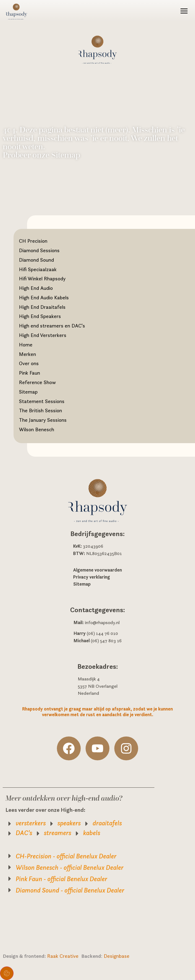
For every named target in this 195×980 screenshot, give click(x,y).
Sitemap (28, 392)
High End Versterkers (43, 335)
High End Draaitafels (42, 307)
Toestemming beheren (7, 973)
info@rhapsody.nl (102, 622)
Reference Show (37, 382)
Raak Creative (64, 956)
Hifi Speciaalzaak (38, 269)
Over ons (29, 363)
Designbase (117, 956)
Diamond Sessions (39, 250)
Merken (27, 354)
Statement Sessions (42, 401)
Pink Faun (30, 373)
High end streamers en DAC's (52, 326)
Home (26, 345)
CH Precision (33, 241)
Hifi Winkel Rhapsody (42, 278)
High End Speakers (40, 316)
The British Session (40, 410)
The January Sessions (43, 420)
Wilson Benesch (37, 429)
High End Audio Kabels (44, 297)
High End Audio (36, 288)
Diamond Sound (36, 260)
